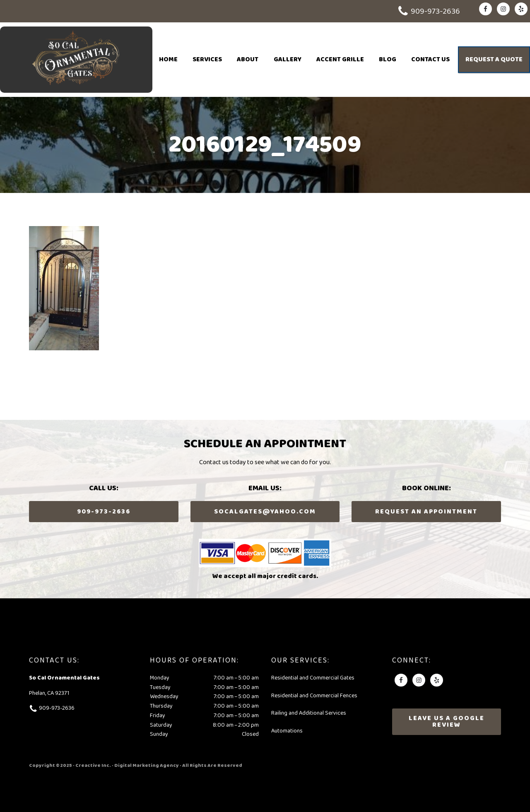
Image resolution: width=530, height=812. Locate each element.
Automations (287, 731)
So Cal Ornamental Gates (76, 60)
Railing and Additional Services (309, 713)
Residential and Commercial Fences (314, 696)
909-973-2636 (435, 12)
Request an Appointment (426, 512)
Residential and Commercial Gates (313, 678)
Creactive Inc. (93, 765)
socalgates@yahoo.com (265, 512)
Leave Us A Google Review (447, 722)
